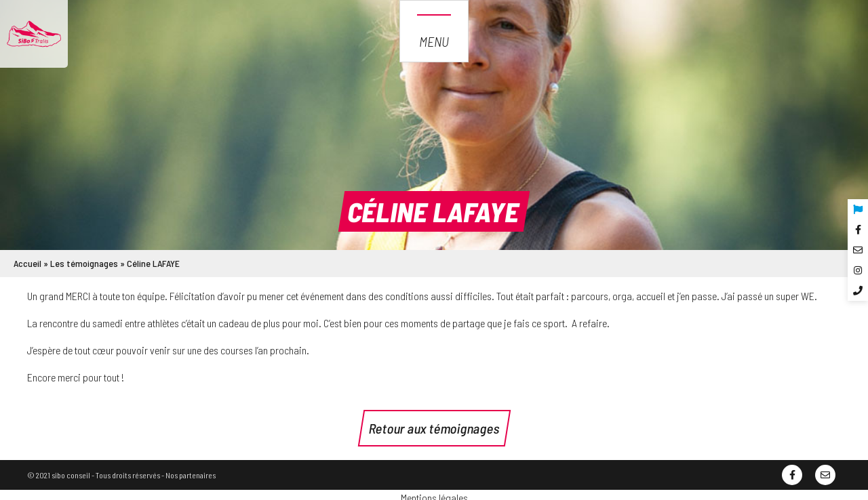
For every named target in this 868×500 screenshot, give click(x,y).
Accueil (27, 263)
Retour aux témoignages (434, 428)
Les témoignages (84, 263)
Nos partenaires (191, 475)
